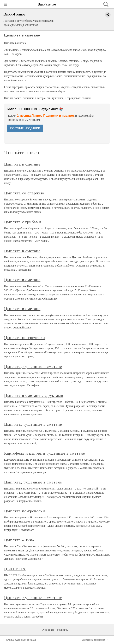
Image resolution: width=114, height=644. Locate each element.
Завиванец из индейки (93, 640)
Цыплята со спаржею (24, 193)
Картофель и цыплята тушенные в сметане (44, 453)
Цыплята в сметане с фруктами (34, 395)
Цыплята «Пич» (19, 540)
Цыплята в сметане (22, 164)
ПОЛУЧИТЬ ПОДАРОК (25, 128)
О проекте (48, 630)
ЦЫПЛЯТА (15, 569)
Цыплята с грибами (23, 222)
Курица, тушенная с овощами (21, 640)
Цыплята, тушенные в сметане (33, 366)
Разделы (63, 630)
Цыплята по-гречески (25, 338)
